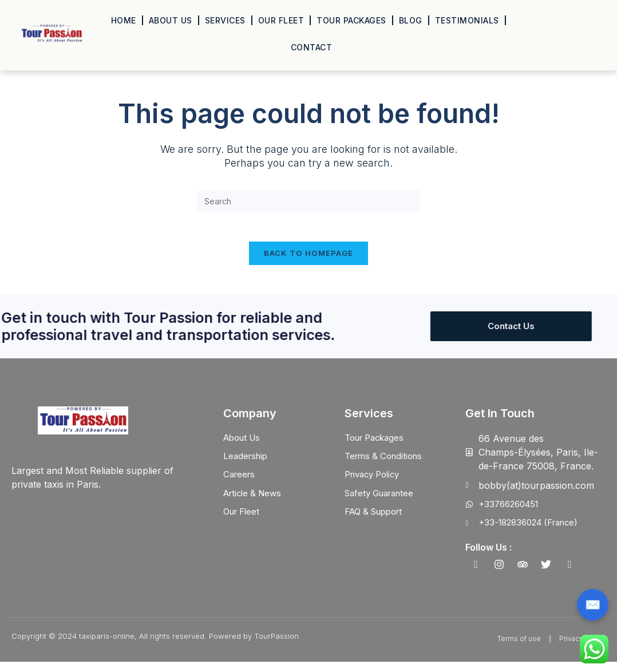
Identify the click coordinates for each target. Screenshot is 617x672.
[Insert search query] (308, 202)
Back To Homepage (309, 260)
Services (225, 20)
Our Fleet (281, 20)
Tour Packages (351, 20)
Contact (312, 47)
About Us (171, 20)
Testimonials (467, 20)
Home (124, 20)
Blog (411, 20)
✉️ (593, 605)
